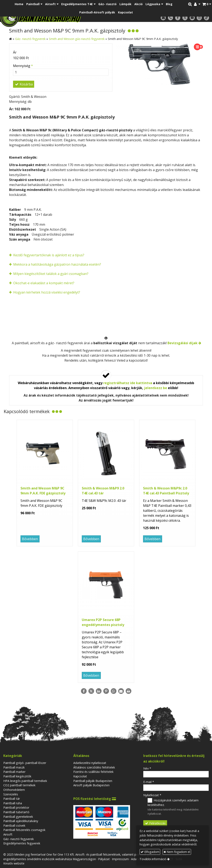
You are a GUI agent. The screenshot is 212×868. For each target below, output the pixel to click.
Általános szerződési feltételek (94, 767)
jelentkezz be (156, 388)
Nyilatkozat (152, 795)
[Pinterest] (106, 691)
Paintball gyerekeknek (18, 817)
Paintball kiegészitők (17, 776)
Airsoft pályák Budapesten (91, 785)
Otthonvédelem (14, 790)
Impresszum (120, 859)
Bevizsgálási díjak (182, 343)
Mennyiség (23, 66)
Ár (15, 52)
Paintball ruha (13, 803)
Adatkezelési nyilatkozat (90, 763)
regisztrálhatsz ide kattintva (128, 383)
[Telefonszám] (170, 18)
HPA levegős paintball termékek (25, 781)
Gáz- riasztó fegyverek (19, 839)
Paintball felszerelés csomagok (24, 830)
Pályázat (104, 859)
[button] (207, 4)
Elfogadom (150, 852)
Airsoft (8, 834)
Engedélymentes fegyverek (22, 843)
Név (147, 768)
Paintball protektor (16, 807)
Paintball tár (12, 799)
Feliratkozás (155, 823)
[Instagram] (199, 18)
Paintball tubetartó (16, 812)
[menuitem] (19, 4)
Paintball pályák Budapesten (93, 781)
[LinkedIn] (99, 691)
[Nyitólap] (57, 18)
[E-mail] (163, 18)
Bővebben (30, 539)
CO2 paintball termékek (19, 785)
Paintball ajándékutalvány (21, 821)
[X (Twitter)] (185, 18)
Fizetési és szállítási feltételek (93, 772)
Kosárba (24, 84)
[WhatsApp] (113, 691)
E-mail (149, 782)
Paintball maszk (14, 767)
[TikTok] (207, 18)
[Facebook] (178, 18)
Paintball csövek (14, 825)
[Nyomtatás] (128, 691)
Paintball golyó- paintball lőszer (25, 763)
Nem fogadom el (177, 852)
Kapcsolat (80, 776)
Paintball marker (14, 772)
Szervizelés (11, 794)
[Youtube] (192, 18)
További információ (153, 859)
